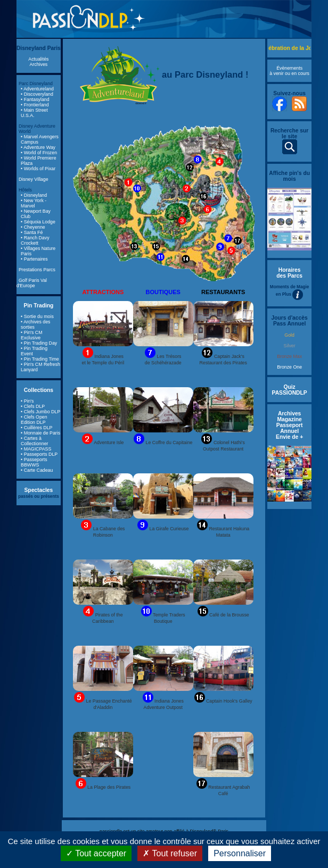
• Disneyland (34, 195)
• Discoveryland (37, 94)
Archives (39, 64)
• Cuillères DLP (36, 428)
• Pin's (27, 401)
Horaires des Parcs (289, 273)
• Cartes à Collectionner (34, 441)
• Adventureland (37, 89)
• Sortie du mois (37, 316)
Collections (39, 390)
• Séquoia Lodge (38, 222)
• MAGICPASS (36, 449)
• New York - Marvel (34, 203)
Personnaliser (240, 853)
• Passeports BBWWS (34, 462)
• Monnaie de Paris (40, 433)
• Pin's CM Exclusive (31, 335)
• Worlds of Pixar (38, 169)
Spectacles (39, 490)
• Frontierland (35, 105)
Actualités (38, 59)
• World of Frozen (39, 153)
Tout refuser (170, 853)
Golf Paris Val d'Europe (32, 283)
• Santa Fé (32, 232)
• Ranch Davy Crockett (35, 240)
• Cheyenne (33, 227)
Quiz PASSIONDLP (290, 390)
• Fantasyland (35, 99)
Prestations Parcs (37, 270)
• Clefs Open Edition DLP (34, 420)
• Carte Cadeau (37, 470)
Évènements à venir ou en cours (289, 71)
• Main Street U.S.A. (34, 113)
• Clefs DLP (33, 406)
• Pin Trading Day (39, 343)
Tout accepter (96, 853)
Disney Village (34, 179)
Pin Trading (38, 306)
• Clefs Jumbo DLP (40, 412)
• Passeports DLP (39, 454)
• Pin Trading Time (40, 359)
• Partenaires (34, 259)
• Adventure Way (38, 147)
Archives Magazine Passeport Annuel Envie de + (289, 425)
